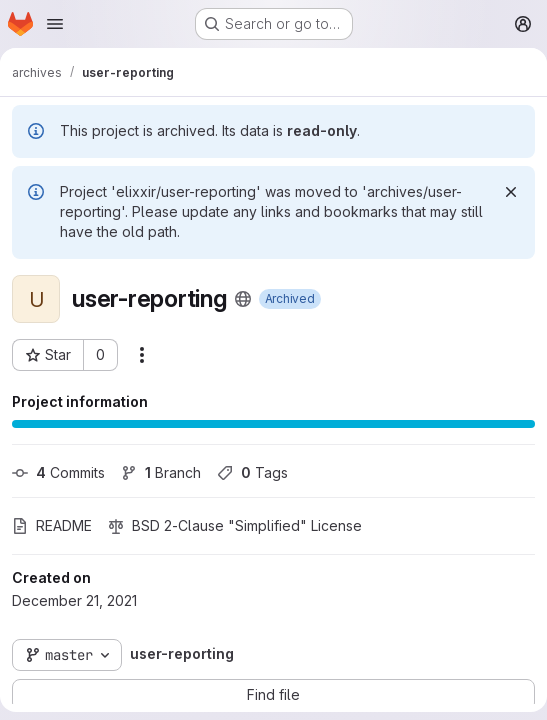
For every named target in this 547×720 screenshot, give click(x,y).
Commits (58, 472)
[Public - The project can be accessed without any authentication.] (243, 299)
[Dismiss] (511, 192)
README (52, 525)
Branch (161, 472)
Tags (252, 472)
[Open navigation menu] (55, 24)
